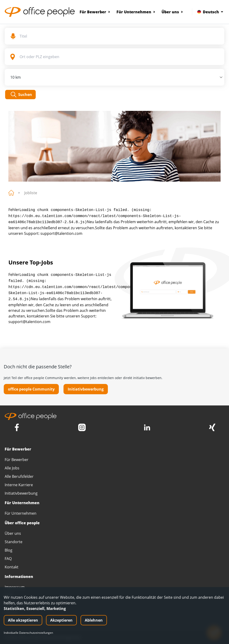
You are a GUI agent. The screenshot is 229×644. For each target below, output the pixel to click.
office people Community (31, 389)
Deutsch (210, 12)
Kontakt (12, 567)
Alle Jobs (12, 468)
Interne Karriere (19, 485)
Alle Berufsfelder (19, 476)
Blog (9, 550)
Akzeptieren (61, 620)
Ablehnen (94, 620)
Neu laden (96, 222)
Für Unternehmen (136, 12)
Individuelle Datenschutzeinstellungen (28, 633)
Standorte (14, 542)
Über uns (172, 12)
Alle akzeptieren (23, 620)
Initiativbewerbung (86, 389)
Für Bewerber (95, 12)
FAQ (8, 559)
